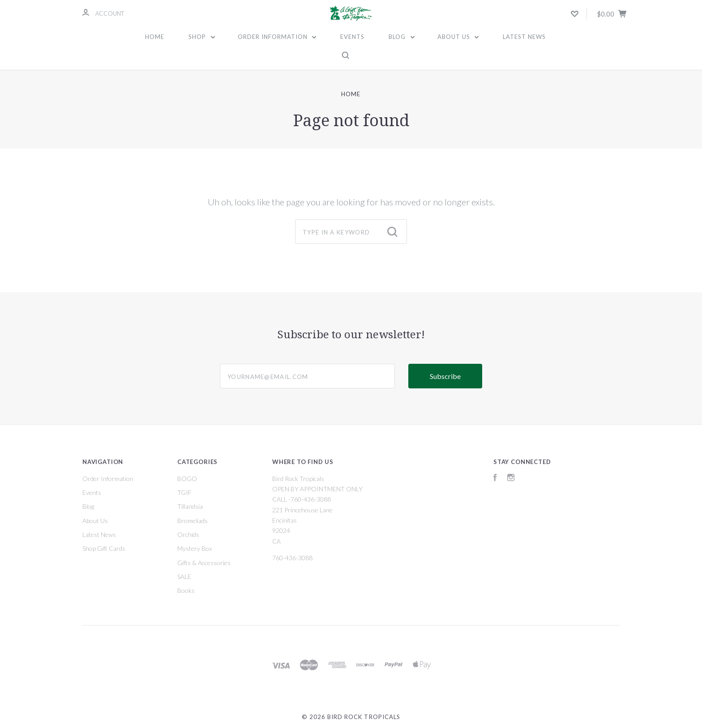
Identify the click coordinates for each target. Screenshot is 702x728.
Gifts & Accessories (204, 563)
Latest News (524, 37)
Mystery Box (195, 548)
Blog (402, 37)
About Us (458, 37)
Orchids (188, 534)
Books (186, 590)
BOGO (187, 479)
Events (352, 37)
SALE (184, 577)
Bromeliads (193, 521)
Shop (202, 37)
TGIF (184, 492)
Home (155, 37)
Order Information (277, 37)
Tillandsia (190, 506)
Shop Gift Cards (104, 548)
